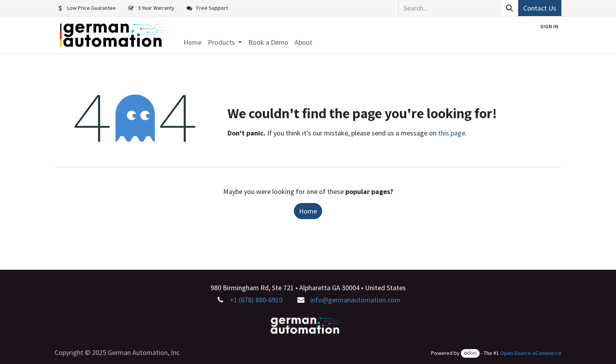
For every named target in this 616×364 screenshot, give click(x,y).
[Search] (510, 8)
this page (452, 133)
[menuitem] (192, 42)
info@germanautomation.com (355, 300)
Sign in (549, 27)
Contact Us (540, 8)
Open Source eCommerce (531, 353)
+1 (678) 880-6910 (256, 300)
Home (308, 211)
